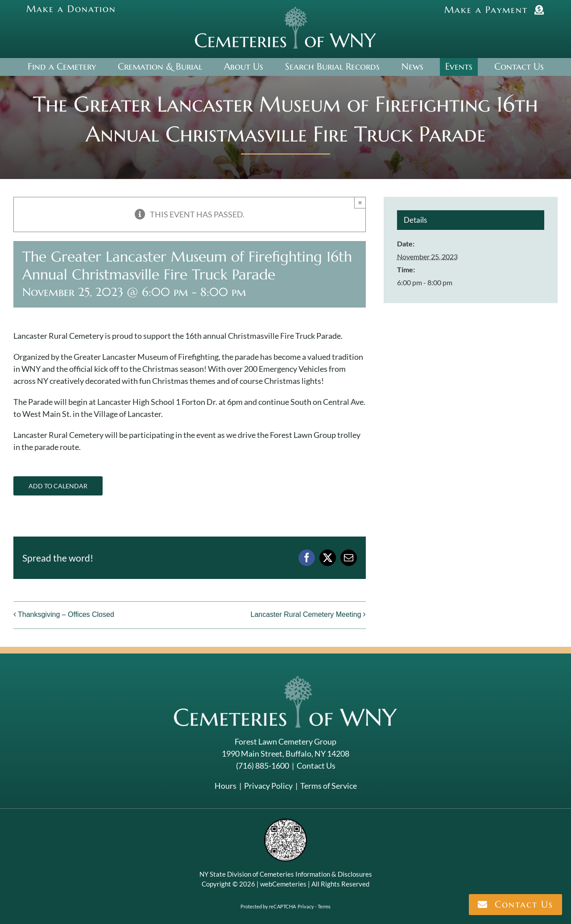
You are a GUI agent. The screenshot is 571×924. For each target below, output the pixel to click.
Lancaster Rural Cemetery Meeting (306, 614)
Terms (324, 906)
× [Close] (360, 202)
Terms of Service (329, 786)
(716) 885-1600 (263, 766)
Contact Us (316, 766)
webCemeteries (283, 884)
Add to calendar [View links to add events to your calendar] (58, 486)
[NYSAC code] (285, 822)
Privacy (306, 906)
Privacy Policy (268, 786)
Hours (226, 786)
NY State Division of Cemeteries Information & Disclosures (286, 874)
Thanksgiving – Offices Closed (66, 614)
